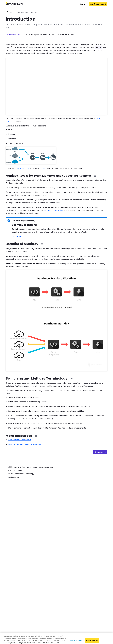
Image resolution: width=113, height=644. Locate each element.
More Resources (13, 477)
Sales (43, 168)
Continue (100, 452)
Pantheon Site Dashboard (20, 440)
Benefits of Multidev (15, 470)
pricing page (24, 168)
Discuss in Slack (15, 35)
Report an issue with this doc (62, 35)
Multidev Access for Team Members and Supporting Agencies (30, 467)
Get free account (98, 4)
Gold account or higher (53, 210)
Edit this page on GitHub (37, 35)
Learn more (17, 236)
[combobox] (56, 12)
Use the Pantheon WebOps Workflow (25, 444)
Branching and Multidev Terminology (21, 474)
